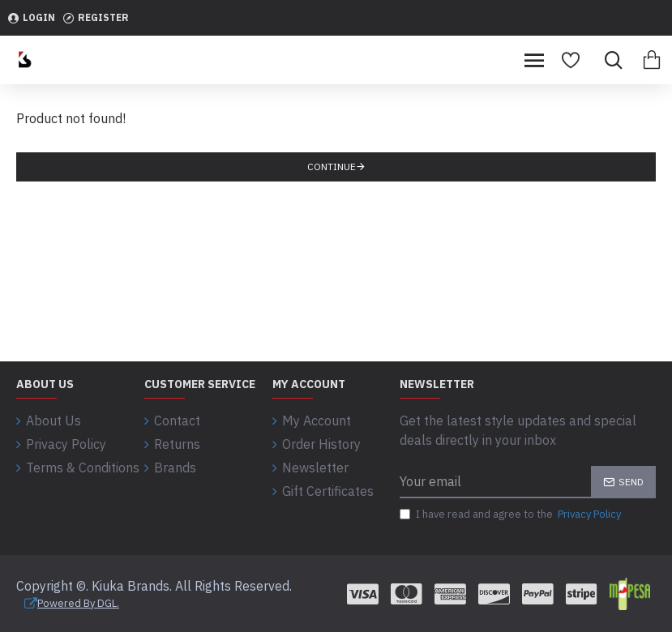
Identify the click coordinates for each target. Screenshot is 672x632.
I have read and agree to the (511, 515)
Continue (332, 167)
